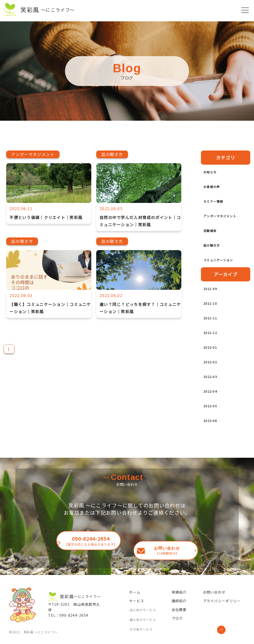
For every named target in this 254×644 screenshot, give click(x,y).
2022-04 (213, 398)
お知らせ (213, 172)
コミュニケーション (225, 267)
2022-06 (213, 428)
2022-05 (213, 413)
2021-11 (213, 325)
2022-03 (213, 384)
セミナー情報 (218, 201)
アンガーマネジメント (225, 219)
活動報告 (213, 238)
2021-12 (213, 340)
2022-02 (213, 369)
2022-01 (213, 354)
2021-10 (213, 310)
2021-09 (213, 296)
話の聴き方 (215, 252)
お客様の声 (215, 187)
